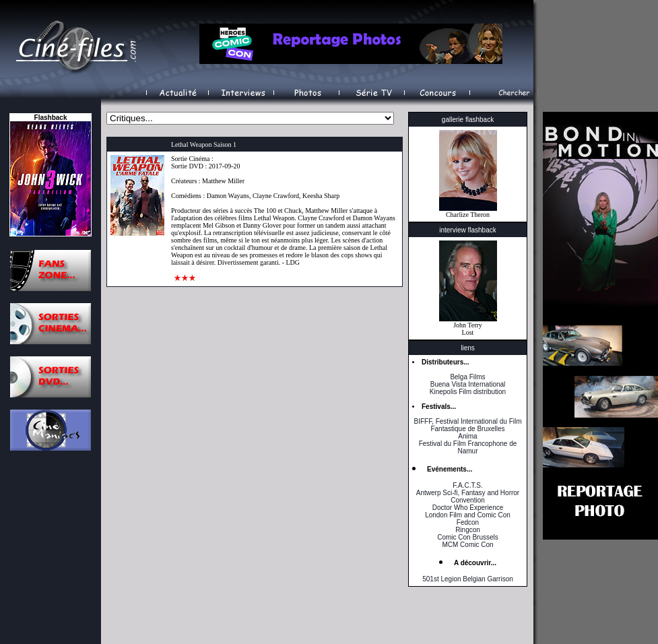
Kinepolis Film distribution (468, 392)
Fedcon (468, 522)
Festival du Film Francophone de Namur (468, 447)
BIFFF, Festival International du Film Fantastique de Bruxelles (467, 425)
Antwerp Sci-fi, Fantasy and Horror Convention (468, 496)
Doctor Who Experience (468, 508)
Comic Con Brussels (468, 537)
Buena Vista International (468, 384)
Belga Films (467, 377)
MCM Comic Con (467, 545)
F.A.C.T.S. (467, 485)
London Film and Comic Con (468, 515)
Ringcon (468, 530)
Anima (467, 436)
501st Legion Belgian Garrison (468, 579)
